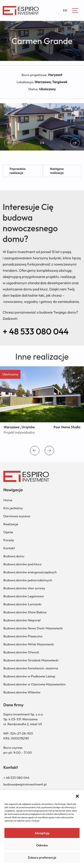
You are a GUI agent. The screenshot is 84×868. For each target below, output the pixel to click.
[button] (77, 796)
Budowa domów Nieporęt (22, 620)
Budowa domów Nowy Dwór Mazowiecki (33, 628)
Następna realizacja (57, 171)
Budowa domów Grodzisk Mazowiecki (31, 660)
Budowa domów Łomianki (22, 604)
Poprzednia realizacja (18, 171)
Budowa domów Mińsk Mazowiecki (29, 644)
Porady (9, 540)
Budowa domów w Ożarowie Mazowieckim (34, 684)
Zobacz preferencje (42, 857)
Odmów (42, 845)
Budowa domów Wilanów (22, 692)
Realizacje (11, 524)
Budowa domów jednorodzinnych (28, 580)
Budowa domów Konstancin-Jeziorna (31, 668)
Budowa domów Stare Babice (25, 612)
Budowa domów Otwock (21, 652)
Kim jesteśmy (13, 508)
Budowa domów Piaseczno (23, 636)
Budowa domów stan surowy (24, 588)
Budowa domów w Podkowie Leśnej (29, 676)
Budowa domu (14, 556)
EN (65, 10)
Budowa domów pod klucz (22, 564)
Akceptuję (42, 833)
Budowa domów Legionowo (24, 596)
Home (8, 500)
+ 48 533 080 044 (36, 331)
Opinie (8, 532)
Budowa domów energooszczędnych (30, 572)
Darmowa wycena (17, 516)
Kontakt (9, 548)
